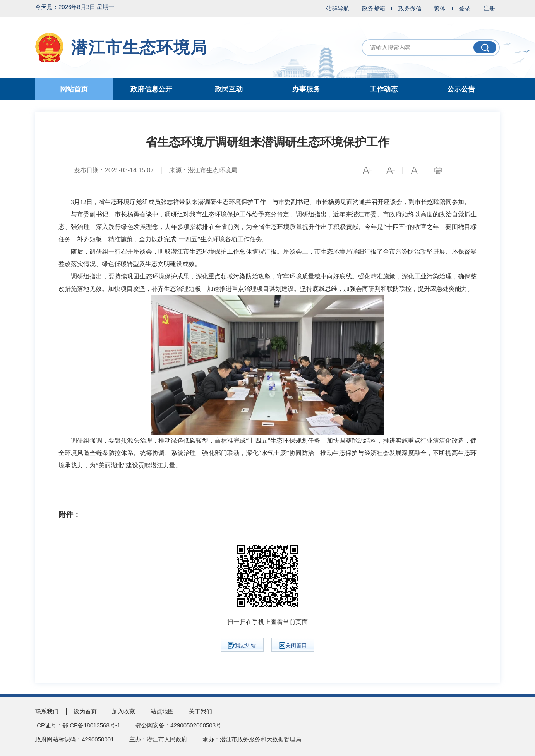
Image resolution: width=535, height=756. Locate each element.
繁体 (440, 8)
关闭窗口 (293, 645)
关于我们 (201, 711)
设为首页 (85, 711)
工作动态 (384, 89)
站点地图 (162, 711)
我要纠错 (242, 645)
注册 (489, 8)
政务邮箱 (374, 8)
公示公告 (461, 89)
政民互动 (229, 89)
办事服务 (306, 89)
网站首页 (74, 89)
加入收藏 (123, 711)
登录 (465, 8)
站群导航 (338, 8)
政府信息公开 (151, 89)
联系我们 (47, 711)
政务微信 (410, 8)
